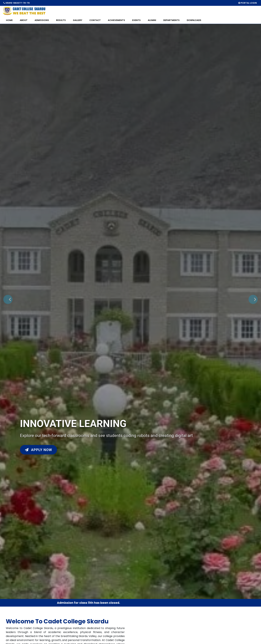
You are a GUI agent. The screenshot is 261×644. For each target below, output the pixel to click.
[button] (8, 299)
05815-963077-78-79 (16, 3)
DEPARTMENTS (171, 20)
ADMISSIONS (42, 20)
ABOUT (24, 20)
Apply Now (39, 449)
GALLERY (78, 20)
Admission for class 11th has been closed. (90, 603)
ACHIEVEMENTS (116, 20)
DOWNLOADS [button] (194, 20)
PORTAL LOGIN (248, 3)
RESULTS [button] (61, 20)
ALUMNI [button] (152, 20)
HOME (9, 20)
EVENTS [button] (136, 20)
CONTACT (95, 20)
